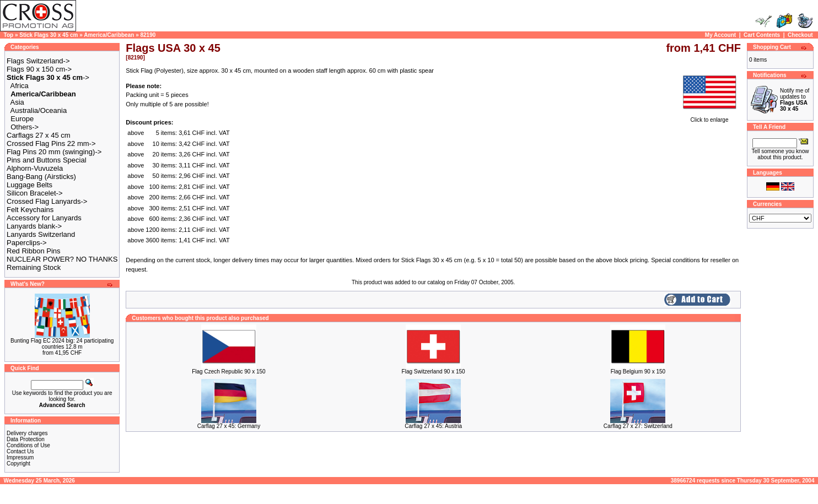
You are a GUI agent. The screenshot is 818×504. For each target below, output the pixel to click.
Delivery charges (27, 433)
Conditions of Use (28, 445)
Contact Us (20, 451)
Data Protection (26, 439)
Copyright (18, 464)
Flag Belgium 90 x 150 (638, 372)
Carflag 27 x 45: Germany (229, 426)
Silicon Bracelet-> (35, 193)
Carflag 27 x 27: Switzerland (638, 426)
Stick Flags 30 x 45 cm (49, 35)
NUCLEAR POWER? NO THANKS (62, 259)
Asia (17, 102)
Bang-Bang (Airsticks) (41, 177)
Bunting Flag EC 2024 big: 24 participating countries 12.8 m (62, 344)
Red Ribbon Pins (34, 251)
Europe (22, 119)
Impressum (20, 457)
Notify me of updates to (795, 100)
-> (48, 77)
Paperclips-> (27, 243)
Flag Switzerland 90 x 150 (434, 372)
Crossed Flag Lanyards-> (47, 201)
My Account (720, 35)
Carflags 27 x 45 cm (39, 135)
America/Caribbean (109, 35)
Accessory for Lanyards (44, 218)
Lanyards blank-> (34, 226)
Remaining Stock (34, 267)
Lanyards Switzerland (41, 234)
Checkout (800, 35)
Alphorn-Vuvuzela (35, 168)
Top (9, 35)
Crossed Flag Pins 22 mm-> (51, 143)
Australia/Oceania (39, 110)
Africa (20, 86)
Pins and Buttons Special (47, 160)
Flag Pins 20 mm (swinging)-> (54, 152)
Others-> (25, 127)
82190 (148, 35)
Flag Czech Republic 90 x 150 (228, 372)
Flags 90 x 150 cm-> (39, 69)
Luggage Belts (29, 185)
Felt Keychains (30, 210)
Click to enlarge (709, 117)
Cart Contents (762, 35)
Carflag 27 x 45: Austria (433, 426)
